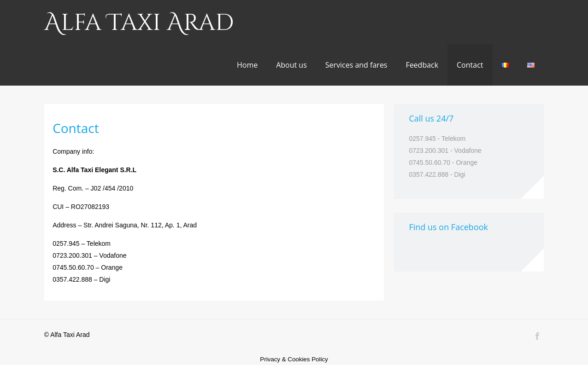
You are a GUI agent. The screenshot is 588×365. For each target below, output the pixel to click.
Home (247, 65)
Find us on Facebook (448, 227)
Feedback (422, 65)
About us (291, 65)
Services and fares (356, 65)
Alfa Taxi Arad (139, 23)
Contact (470, 65)
